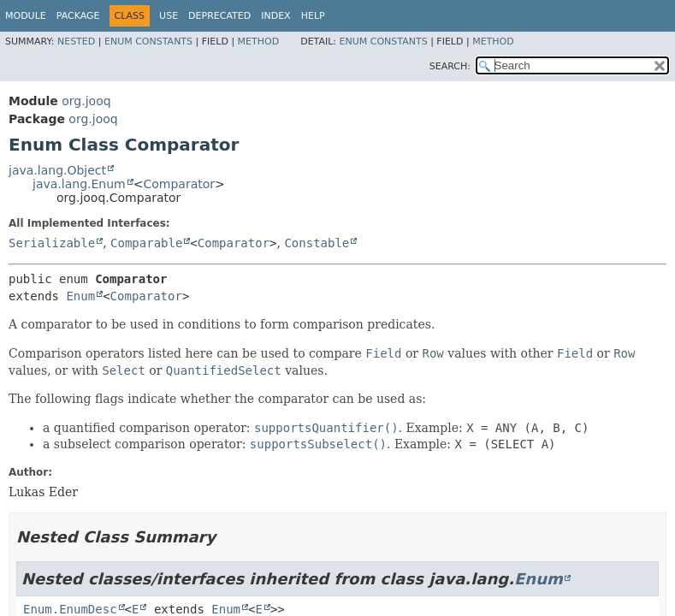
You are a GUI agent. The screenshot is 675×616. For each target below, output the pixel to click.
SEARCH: (450, 66)
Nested (76, 41)
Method (259, 41)
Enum (80, 296)
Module (26, 16)
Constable (317, 243)
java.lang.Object (57, 170)
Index (275, 16)
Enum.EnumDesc (70, 609)
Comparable (146, 243)
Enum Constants (148, 41)
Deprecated (219, 16)
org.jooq (86, 101)
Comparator (179, 184)
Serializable (52, 243)
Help (313, 16)
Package (78, 16)
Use (169, 16)
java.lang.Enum (79, 184)
